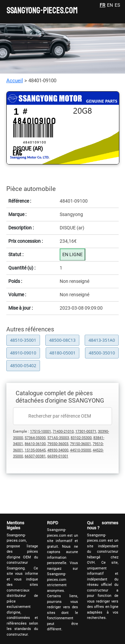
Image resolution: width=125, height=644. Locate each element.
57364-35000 (35, 438)
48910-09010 (23, 353)
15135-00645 (35, 450)
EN (110, 5)
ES (117, 5)
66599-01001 (58, 456)
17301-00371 (86, 432)
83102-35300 (81, 438)
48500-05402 (23, 365)
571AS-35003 (58, 438)
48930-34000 (58, 450)
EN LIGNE (72, 254)
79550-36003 (58, 444)
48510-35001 (23, 340)
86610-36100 (35, 444)
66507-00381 (35, 456)
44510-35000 (80, 450)
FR (102, 5)
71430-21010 (63, 432)
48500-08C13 (62, 340)
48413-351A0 (101, 340)
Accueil (15, 81)
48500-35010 (102, 353)
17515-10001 (40, 432)
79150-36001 (80, 444)
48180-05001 (62, 353)
